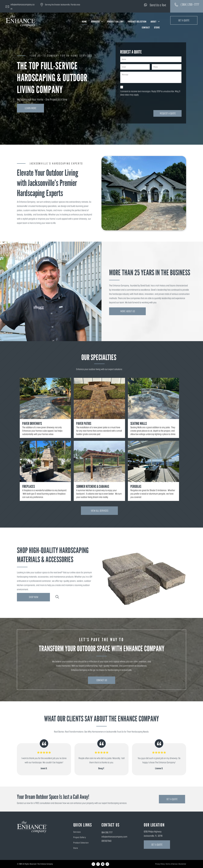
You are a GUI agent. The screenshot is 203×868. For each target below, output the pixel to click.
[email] (93, 864)
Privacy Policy (160, 864)
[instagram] (107, 864)
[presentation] (142, 103)
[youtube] (103, 864)
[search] (57, 597)
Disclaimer (182, 864)
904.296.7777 (107, 832)
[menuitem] (84, 22)
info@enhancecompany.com (114, 837)
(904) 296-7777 (190, 5)
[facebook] (98, 864)
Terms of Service (172, 864)
